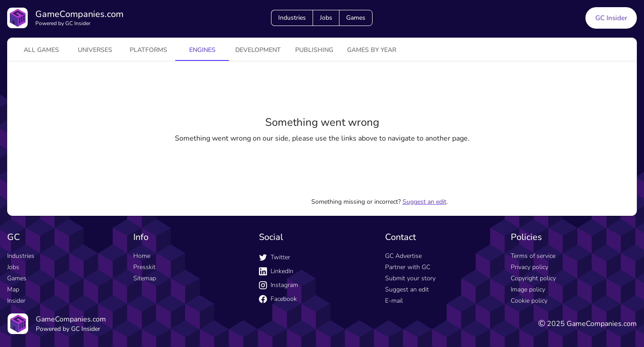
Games (356, 18)
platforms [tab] (148, 50)
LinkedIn (276, 271)
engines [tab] (202, 50)
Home (142, 256)
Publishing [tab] (314, 50)
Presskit (144, 267)
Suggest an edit (424, 202)
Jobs (326, 18)
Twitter (275, 257)
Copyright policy (533, 278)
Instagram (279, 285)
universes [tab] (95, 50)
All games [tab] (41, 50)
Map (13, 289)
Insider (16, 301)
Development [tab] (258, 50)
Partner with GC (408, 267)
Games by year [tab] (372, 50)
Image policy (528, 289)
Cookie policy (529, 301)
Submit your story (410, 278)
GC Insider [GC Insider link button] (611, 18)
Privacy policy (530, 267)
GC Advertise (403, 256)
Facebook (278, 299)
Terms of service (533, 256)
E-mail (394, 301)
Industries (292, 18)
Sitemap (145, 278)
